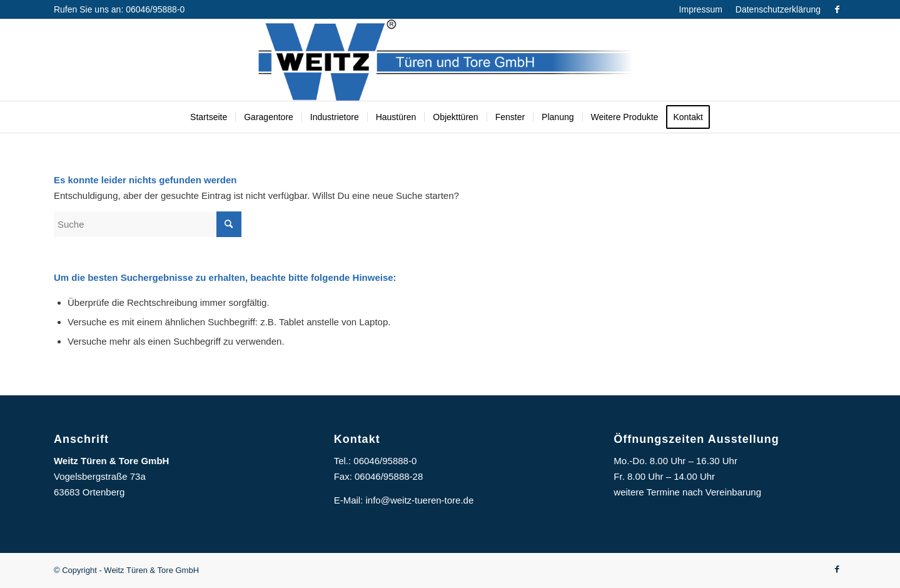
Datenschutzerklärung (778, 9)
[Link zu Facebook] (837, 9)
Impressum (701, 9)
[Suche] (148, 224)
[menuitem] (701, 9)
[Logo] (450, 60)
